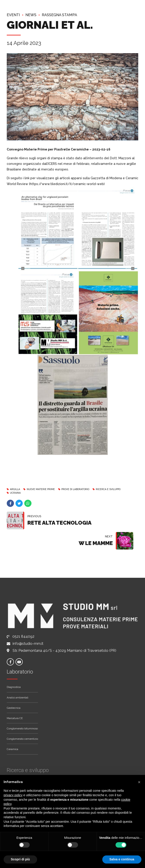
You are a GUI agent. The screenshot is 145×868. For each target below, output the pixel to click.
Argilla (16, 489)
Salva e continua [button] (122, 859)
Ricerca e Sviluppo (117, 489)
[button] (139, 782)
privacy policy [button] (13, 795)
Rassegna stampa (64, 15)
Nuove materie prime (43, 489)
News (33, 15)
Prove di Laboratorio (81, 489)
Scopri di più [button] (20, 859)
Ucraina (16, 493)
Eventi (14, 15)
